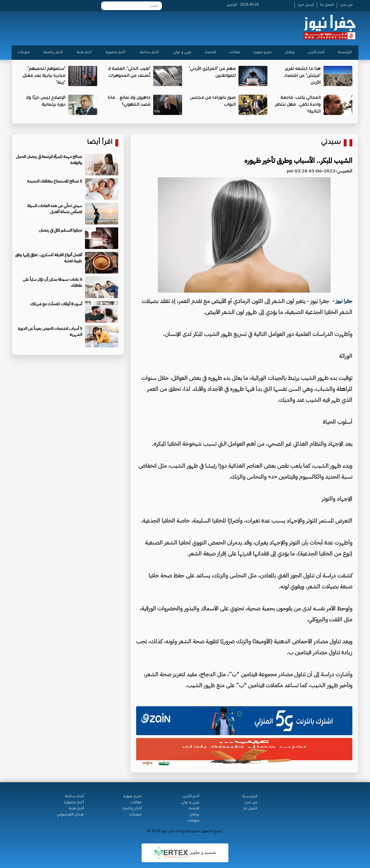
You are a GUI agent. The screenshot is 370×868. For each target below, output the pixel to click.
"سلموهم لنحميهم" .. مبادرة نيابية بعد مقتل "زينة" (44, 76)
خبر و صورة (263, 53)
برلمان (290, 53)
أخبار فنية (84, 53)
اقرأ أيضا (100, 143)
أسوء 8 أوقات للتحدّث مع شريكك (56, 304)
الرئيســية (250, 797)
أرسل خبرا (306, 5)
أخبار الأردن (316, 53)
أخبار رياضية (53, 53)
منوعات (24, 53)
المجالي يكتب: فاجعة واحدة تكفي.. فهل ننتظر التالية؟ (298, 105)
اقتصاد (210, 53)
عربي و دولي (182, 53)
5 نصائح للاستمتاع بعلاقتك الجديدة (55, 181)
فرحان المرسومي (70, 815)
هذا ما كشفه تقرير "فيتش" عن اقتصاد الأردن (302, 76)
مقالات (234, 53)
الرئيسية (345, 53)
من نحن (346, 5)
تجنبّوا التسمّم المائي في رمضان (60, 230)
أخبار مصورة (115, 53)
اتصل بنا (327, 5)
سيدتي (331, 143)
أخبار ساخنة (149, 53)
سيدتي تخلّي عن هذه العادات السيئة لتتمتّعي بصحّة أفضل (55, 209)
